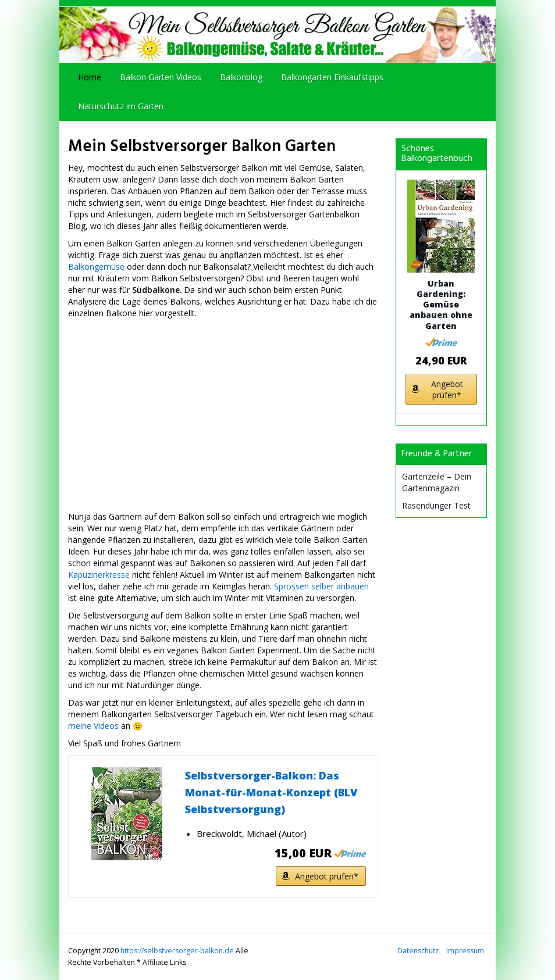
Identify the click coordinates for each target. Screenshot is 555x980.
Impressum (465, 951)
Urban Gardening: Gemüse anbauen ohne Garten (441, 305)
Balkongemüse (96, 267)
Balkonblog (241, 77)
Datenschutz (418, 951)
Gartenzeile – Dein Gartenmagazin (437, 482)
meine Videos (93, 726)
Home (90, 77)
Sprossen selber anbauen (321, 586)
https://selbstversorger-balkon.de (177, 951)
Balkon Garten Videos (161, 77)
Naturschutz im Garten (121, 106)
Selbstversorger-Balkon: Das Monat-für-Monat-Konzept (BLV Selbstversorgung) (271, 792)
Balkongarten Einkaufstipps (332, 77)
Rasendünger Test (436, 505)
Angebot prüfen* (327, 876)
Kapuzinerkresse (99, 575)
